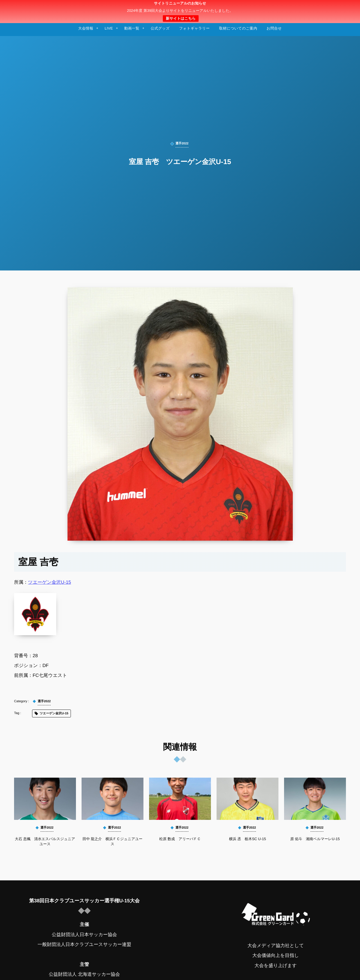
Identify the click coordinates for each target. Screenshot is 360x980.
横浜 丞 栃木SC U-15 (247, 839)
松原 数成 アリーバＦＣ (180, 839)
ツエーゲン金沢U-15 (50, 582)
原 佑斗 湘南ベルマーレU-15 (315, 839)
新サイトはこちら (181, 18)
